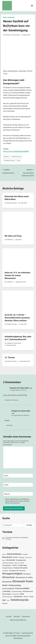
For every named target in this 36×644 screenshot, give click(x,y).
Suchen (29, 525)
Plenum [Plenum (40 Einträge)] (26, 597)
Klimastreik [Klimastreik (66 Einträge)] (7, 582)
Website (7, 494)
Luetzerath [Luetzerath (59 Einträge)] (6, 591)
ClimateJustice (16, 157)
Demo (5, 17)
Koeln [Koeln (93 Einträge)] (5, 585)
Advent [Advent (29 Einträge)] (4, 554)
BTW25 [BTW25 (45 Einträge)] (15, 557)
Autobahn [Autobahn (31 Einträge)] (25, 554)
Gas (19, 160)
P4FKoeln (10, 240)
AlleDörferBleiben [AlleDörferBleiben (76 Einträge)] (14, 554)
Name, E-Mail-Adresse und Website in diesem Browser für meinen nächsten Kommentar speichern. (17, 501)
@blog (5, 395)
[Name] (18, 476)
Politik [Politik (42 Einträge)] (31, 597)
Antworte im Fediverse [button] (11, 400)
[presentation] (18, 222)
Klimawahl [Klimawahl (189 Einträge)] (19, 581)
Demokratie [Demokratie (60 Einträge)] (11, 560)
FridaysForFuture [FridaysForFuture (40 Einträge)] (7, 568)
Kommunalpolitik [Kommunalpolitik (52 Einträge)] (8, 589)
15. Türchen (10, 358)
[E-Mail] (18, 485)
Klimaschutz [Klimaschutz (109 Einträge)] (9, 577)
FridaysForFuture (9, 160)
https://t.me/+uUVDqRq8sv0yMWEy (16, 151)
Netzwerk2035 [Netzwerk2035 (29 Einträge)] (16, 594)
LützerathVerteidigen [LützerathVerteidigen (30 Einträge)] (17, 592)
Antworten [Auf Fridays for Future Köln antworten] (9, 425)
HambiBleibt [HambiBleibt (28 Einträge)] (5, 571)
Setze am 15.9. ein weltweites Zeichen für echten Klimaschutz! (17, 275)
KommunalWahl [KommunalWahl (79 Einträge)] (22, 588)
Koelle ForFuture (12, 203)
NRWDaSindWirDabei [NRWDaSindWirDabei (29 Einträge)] (8, 597)
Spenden (17, 616)
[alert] (18, 538)
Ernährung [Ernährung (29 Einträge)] (16, 563)
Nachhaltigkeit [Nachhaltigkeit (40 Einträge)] (7, 594)
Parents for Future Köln (19, 388)
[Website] (18, 494)
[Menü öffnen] (32, 6)
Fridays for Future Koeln (13, 35)
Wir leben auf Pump (13, 236)
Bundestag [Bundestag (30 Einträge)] (21, 557)
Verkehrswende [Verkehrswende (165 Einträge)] (19, 600)
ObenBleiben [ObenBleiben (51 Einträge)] (18, 597)
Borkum (7, 157)
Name (6, 476)
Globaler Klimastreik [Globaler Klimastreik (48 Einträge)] (21, 568)
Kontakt (9, 616)
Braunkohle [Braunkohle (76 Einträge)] (7, 557)
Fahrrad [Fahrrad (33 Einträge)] (22, 563)
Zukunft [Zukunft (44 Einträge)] (5, 603)
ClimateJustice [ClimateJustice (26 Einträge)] (28, 558)
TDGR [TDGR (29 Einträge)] (8, 600)
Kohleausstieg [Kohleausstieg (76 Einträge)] (15, 585)
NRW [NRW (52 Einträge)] (22, 594)
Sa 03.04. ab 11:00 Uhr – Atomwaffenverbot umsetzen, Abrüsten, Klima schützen (17, 318)
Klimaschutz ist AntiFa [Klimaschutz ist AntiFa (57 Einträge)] (24, 577)
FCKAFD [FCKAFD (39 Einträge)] (15, 565)
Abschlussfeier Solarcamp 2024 (27, 172)
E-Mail (6, 485)
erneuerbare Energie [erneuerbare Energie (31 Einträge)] (8, 563)
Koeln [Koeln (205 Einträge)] (30, 581)
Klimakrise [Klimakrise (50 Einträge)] (27, 574)
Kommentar (8, 445)
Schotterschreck (9, 171)
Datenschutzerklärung (18, 620)
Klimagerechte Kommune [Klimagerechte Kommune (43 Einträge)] (17, 571)
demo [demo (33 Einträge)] (4, 560)
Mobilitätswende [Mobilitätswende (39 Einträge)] (28, 591)
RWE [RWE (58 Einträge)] (4, 600)
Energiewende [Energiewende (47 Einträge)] (21, 560)
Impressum (26, 616)
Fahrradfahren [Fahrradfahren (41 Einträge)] (7, 565)
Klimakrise (11, 17)
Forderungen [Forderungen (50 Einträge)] (22, 565)
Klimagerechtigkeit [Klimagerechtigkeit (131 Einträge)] (12, 574)
